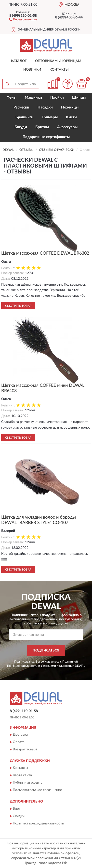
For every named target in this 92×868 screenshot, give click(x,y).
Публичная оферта (28, 783)
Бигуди (21, 127)
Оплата (19, 742)
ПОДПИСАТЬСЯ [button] (46, 651)
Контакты (59, 70)
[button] (23, 19)
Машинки (33, 98)
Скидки (19, 816)
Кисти (71, 117)
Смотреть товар (18, 306)
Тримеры (50, 117)
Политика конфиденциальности (38, 823)
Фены (12, 98)
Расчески (21, 107)
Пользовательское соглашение (37, 790)
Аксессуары (67, 127)
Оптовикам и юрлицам (58, 61)
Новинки (32, 70)
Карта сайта (22, 775)
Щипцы (79, 98)
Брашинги (24, 117)
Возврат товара (25, 749)
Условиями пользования (57, 666)
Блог (17, 809)
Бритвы (42, 127)
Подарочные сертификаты (46, 137)
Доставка (20, 735)
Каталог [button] (19, 61)
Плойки (57, 98)
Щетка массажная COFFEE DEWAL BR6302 (45, 253)
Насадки (45, 107)
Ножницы (70, 107)
